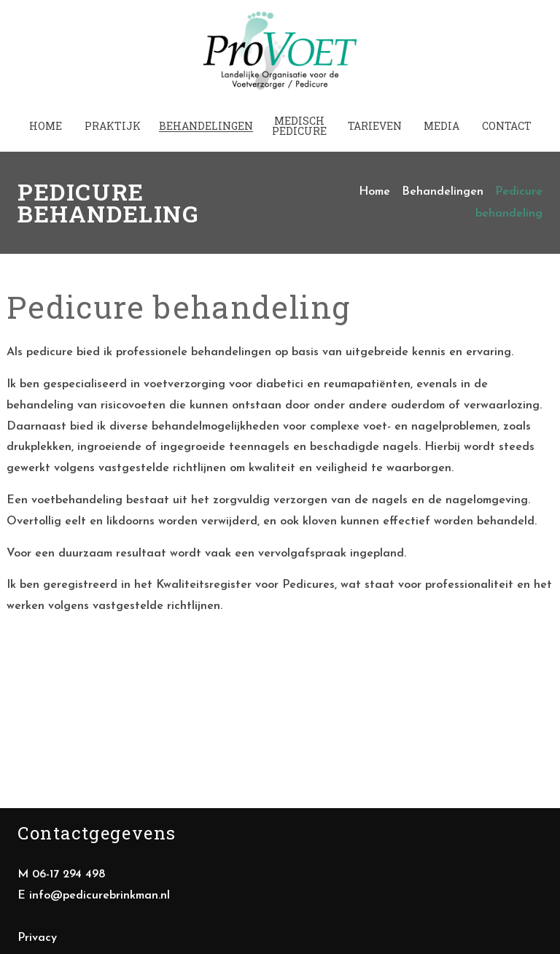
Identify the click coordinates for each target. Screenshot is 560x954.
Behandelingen (443, 183)
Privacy (37, 928)
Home (374, 183)
